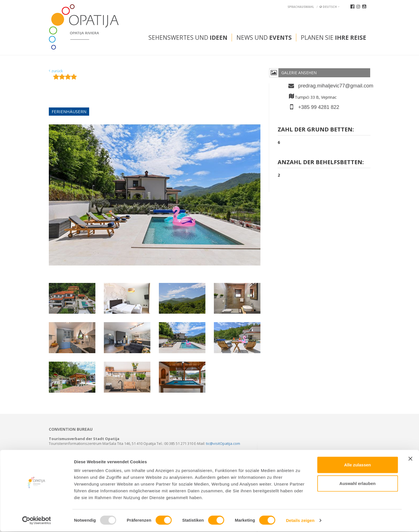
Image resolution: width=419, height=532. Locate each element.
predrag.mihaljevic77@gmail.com (334, 86)
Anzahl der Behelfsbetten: (321, 163)
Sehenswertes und (188, 38)
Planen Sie (334, 38)
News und (264, 38)
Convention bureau (71, 429)
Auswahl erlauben (357, 484)
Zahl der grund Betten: (316, 130)
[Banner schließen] (410, 459)
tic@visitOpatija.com (223, 443)
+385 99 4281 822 (319, 107)
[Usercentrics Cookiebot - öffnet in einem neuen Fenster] (37, 521)
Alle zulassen (357, 465)
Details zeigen (300, 521)
